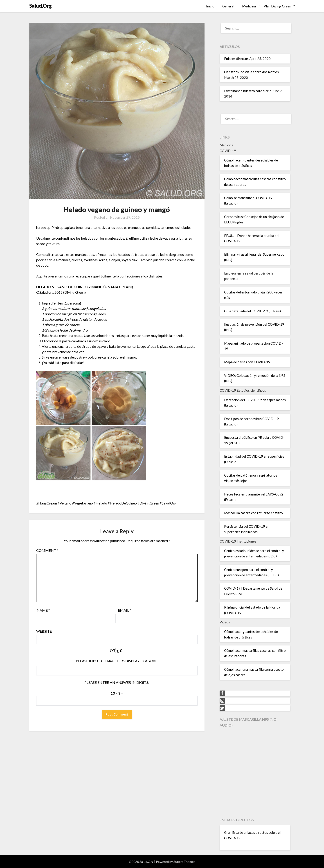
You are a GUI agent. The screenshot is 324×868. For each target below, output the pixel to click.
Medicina (249, 6)
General (228, 6)
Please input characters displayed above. (117, 661)
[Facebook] (222, 693)
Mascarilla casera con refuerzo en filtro (253, 513)
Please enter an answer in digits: (117, 682)
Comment (47, 550)
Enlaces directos (236, 59)
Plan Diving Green (277, 6)
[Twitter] (222, 708)
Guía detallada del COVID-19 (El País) (252, 311)
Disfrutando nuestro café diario (248, 91)
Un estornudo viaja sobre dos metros (251, 72)
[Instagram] (222, 701)
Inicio (210, 6)
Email (125, 610)
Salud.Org (40, 6)
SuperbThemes (184, 862)
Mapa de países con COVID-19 (247, 362)
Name (43, 610)
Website (44, 631)
